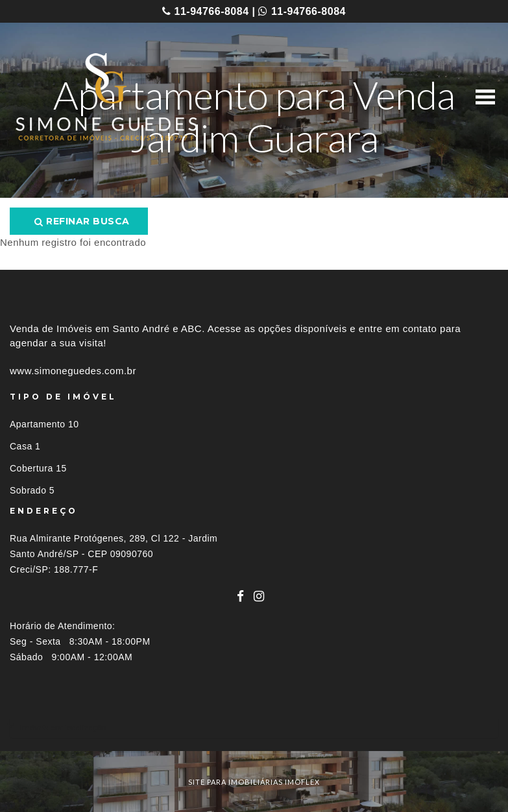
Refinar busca (82, 221)
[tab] (254, 727)
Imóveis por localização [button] (63, 727)
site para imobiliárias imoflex (254, 782)
